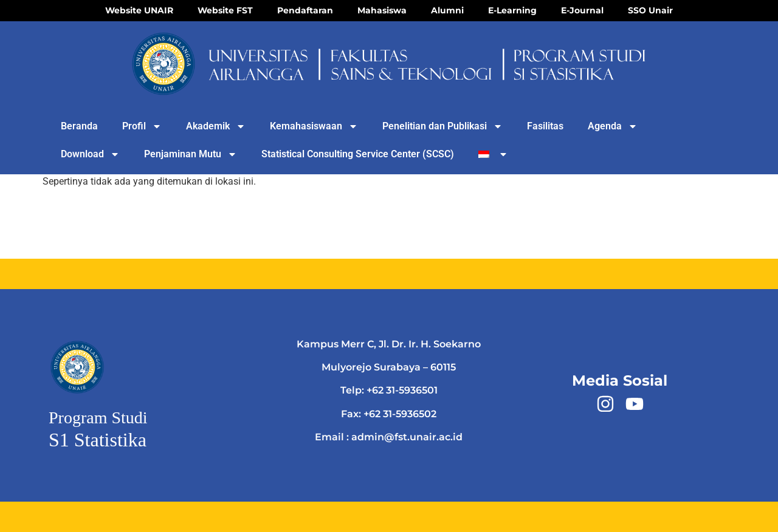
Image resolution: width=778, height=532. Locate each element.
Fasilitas (545, 126)
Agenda (613, 126)
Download (90, 154)
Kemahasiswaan (314, 126)
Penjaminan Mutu (191, 154)
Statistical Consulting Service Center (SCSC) (358, 154)
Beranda (79, 126)
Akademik (216, 126)
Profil (142, 126)
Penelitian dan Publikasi (442, 126)
